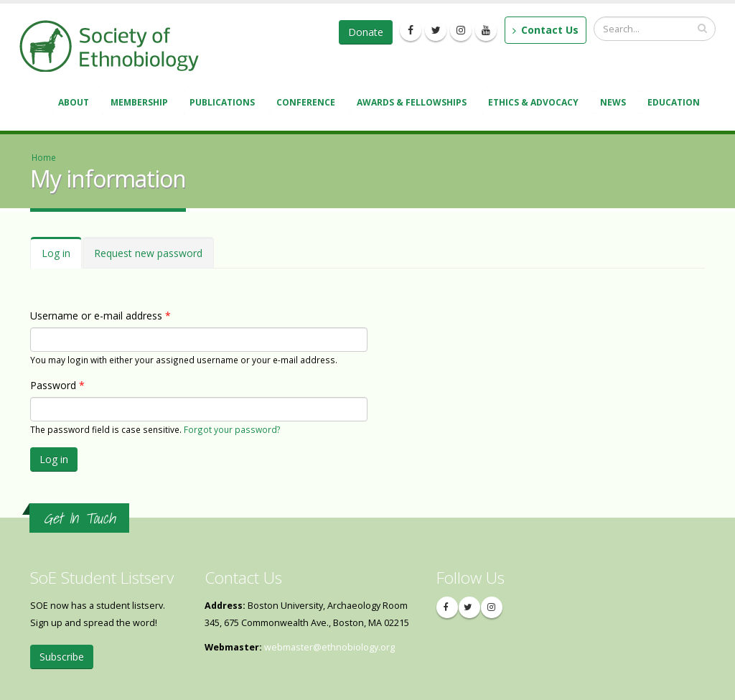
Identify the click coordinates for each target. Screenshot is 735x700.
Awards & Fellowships (414, 104)
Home (44, 157)
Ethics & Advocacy (535, 104)
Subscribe (62, 657)
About (76, 104)
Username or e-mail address (100, 316)
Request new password (148, 253)
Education (676, 104)
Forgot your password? (232, 429)
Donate (366, 32)
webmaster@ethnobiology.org (329, 647)
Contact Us (546, 30)
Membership (141, 104)
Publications (224, 104)
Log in (62, 257)
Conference (308, 104)
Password (57, 385)
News (615, 104)
